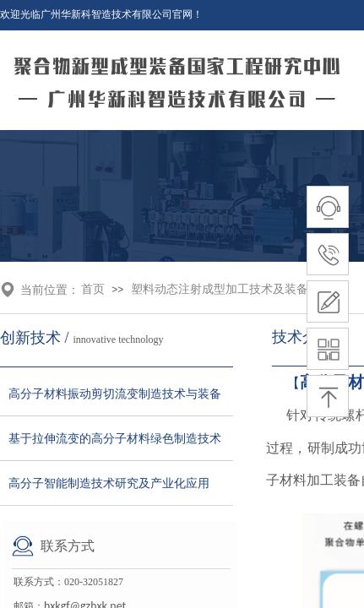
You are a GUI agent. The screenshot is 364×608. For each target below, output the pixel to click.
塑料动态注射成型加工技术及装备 (220, 289)
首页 (93, 289)
